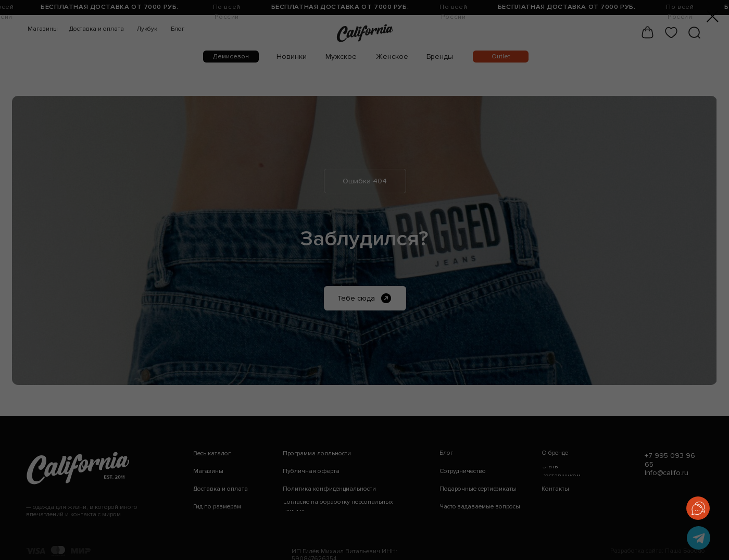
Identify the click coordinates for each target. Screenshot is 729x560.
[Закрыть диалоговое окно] (713, 16)
